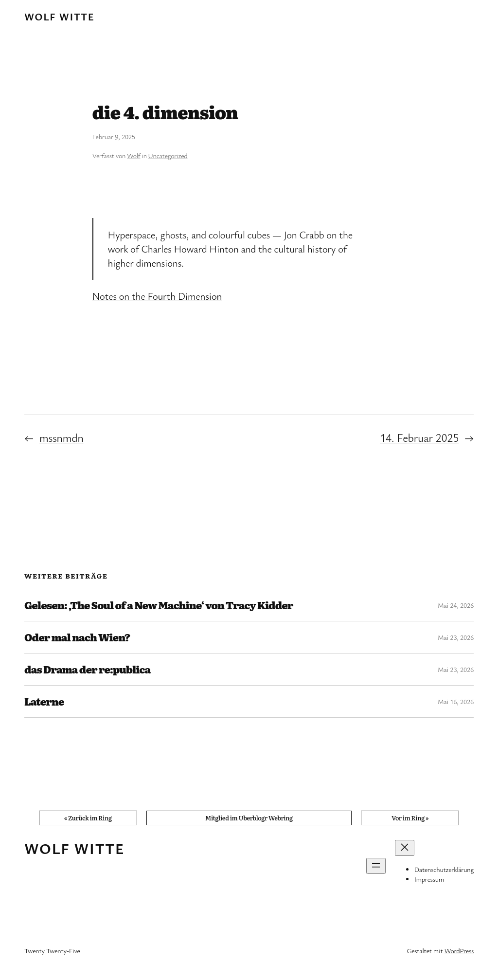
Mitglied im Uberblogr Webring (249, 818)
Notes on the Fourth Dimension (157, 296)
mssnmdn (62, 437)
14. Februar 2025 (419, 437)
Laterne (44, 701)
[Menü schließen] (405, 848)
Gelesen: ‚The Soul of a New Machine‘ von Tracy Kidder (159, 605)
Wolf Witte (59, 17)
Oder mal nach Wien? (77, 637)
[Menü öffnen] (376, 866)
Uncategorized (168, 155)
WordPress (459, 951)
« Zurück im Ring (88, 818)
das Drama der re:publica (87, 669)
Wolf (133, 155)
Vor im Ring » (410, 818)
